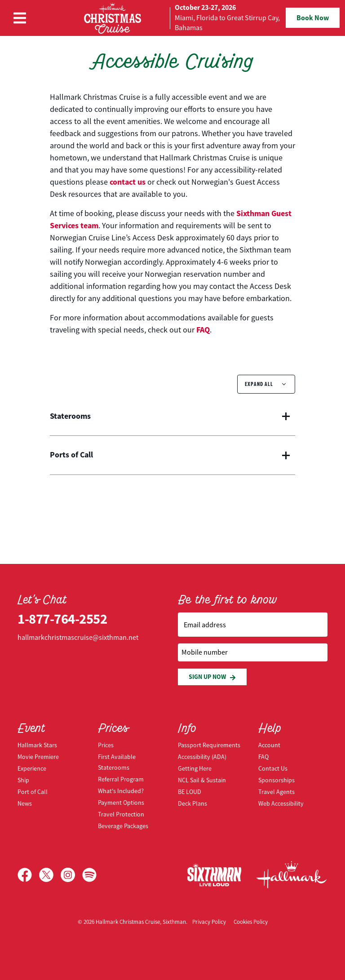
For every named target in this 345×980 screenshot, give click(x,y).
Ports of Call (71, 455)
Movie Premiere (38, 757)
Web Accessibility (281, 803)
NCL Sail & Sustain (202, 780)
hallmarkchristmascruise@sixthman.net (78, 638)
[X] (50, 875)
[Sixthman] (214, 875)
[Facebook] (28, 875)
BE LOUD (190, 792)
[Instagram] (71, 875)
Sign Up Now (212, 677)
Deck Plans (192, 803)
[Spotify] (89, 875)
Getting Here (195, 768)
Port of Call (33, 792)
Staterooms (70, 417)
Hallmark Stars (37, 745)
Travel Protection (121, 814)
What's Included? (121, 791)
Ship (23, 780)
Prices (106, 745)
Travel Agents (276, 792)
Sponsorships (276, 780)
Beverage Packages (123, 826)
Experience (32, 768)
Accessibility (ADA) (202, 757)
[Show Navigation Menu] (20, 18)
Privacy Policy (209, 922)
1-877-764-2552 (62, 619)
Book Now (313, 18)
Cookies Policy (251, 922)
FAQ (203, 330)
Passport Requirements (209, 745)
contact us (128, 182)
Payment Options (121, 803)
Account (269, 745)
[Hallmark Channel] (292, 875)
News (25, 803)
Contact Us (273, 768)
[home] (172, 18)
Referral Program (121, 779)
